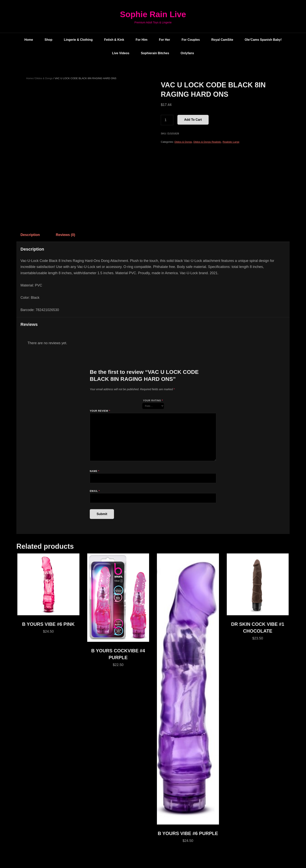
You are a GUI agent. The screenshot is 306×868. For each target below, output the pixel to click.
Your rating (153, 401)
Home (29, 40)
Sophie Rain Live (153, 14)
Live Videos (121, 53)
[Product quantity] (167, 120)
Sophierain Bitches (155, 53)
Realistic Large (231, 142)
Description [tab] (30, 235)
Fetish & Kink (114, 40)
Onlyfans (187, 53)
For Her (165, 40)
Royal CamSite (222, 40)
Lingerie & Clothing (78, 40)
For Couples (191, 40)
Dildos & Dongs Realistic (207, 142)
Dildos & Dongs (44, 78)
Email (95, 491)
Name (94, 471)
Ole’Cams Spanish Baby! (263, 40)
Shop (48, 40)
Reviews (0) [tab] (65, 235)
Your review (100, 411)
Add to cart (193, 120)
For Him (141, 40)
